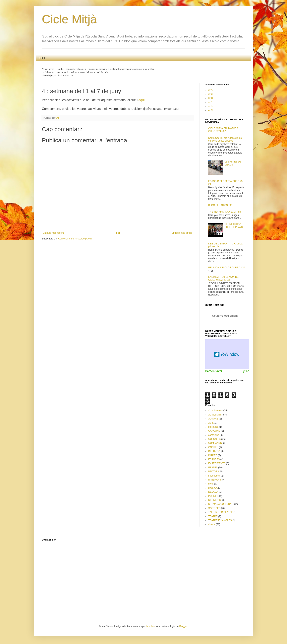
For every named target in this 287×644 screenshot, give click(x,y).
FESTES (213, 468)
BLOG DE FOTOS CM (220, 205)
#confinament (215, 411)
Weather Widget (227, 354)
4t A (210, 102)
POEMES (213, 496)
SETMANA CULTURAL (221, 504)
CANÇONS (214, 431)
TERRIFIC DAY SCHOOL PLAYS (234, 225)
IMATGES (214, 472)
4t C (210, 110)
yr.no (246, 371)
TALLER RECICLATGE (221, 512)
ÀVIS (211, 423)
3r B (210, 94)
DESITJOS (214, 451)
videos (212, 524)
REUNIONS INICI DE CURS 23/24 (227, 268)
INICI (42, 58)
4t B (210, 106)
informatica (214, 476)
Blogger (183, 626)
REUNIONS (215, 500)
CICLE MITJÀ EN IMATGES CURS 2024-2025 (223, 130)
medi (211, 484)
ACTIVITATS (215, 415)
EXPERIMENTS (217, 463)
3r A (210, 90)
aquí (142, 100)
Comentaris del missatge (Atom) (75, 239)
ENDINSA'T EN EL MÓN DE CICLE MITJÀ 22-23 (223, 278)
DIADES (213, 455)
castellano (214, 435)
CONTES (213, 447)
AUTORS (213, 419)
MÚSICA (213, 488)
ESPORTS (214, 459)
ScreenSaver (214, 371)
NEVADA (213, 492)
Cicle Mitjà (69, 19)
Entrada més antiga (182, 233)
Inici (118, 233)
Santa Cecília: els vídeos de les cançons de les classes (225, 139)
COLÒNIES (214, 439)
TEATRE (213, 516)
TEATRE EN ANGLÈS (220, 520)
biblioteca (213, 427)
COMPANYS (215, 443)
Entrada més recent (53, 233)
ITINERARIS (215, 480)
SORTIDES (214, 508)
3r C (211, 98)
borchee (151, 626)
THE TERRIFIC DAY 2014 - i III (225, 212)
